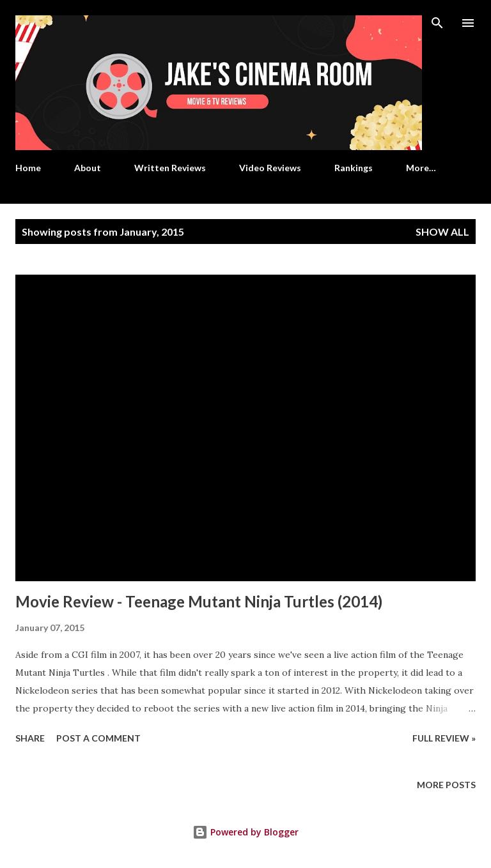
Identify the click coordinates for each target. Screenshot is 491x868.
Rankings (354, 168)
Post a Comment (98, 738)
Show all (442, 232)
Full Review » (444, 738)
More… (421, 168)
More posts (446, 785)
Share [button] (30, 738)
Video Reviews (270, 168)
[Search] (437, 23)
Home (28, 168)
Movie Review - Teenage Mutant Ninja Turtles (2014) (199, 601)
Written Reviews (170, 168)
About (88, 168)
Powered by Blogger (245, 832)
